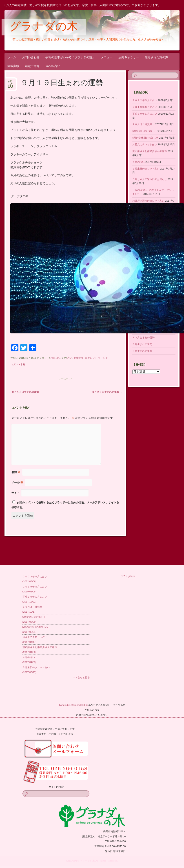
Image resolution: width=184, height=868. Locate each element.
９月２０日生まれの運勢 (107, 392)
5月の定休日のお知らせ (145, 138)
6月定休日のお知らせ (144, 131)
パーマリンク (100, 358)
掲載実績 (13, 66)
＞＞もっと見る (81, 677)
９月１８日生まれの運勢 (24, 392)
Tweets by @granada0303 (73, 705)
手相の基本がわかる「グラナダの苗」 (70, 57)
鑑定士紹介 (32, 66)
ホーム (12, 57)
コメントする (18, 364)
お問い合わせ (31, 57)
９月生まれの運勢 (142, 351)
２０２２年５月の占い (145, 100)
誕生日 (89, 358)
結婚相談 (79, 358)
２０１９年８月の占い (145, 107)
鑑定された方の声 (156, 57)
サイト (16, 493)
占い (70, 358)
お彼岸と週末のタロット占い (148, 201)
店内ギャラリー (129, 57)
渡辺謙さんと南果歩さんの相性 (150, 151)
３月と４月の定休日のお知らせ (150, 179)
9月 (10, 83)
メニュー (107, 57)
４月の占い (139, 162)
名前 (16, 472)
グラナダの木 (44, 27)
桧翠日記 (55, 358)
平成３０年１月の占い (145, 114)
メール (17, 483)
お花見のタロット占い (145, 144)
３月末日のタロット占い (146, 169)
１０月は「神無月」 (143, 124)
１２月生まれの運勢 (143, 337)
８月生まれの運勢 (142, 344)
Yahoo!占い (53, 66)
